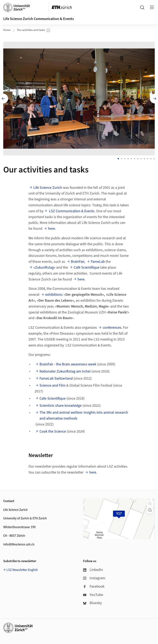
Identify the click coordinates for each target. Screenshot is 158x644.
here (81, 278)
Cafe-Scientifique (53, 397)
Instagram (94, 577)
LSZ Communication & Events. (72, 210)
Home (7, 30)
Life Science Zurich (48, 186)
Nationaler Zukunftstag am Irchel (65, 370)
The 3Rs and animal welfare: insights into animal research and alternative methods (84, 414)
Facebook (94, 585)
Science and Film (53, 384)
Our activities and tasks (33, 30)
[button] (150, 502)
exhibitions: (54, 293)
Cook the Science (53, 430)
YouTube (93, 594)
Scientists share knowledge (61, 404)
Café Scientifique (87, 266)
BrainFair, (78, 260)
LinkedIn (93, 569)
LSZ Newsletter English (22, 569)
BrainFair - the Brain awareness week (68, 363)
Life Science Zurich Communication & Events (39, 19)
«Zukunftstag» (44, 266)
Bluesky (92, 602)
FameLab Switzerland (56, 377)
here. (52, 227)
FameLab (98, 260)
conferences (112, 326)
